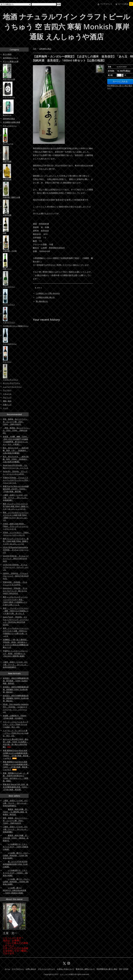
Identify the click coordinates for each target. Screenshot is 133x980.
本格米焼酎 (7, 215)
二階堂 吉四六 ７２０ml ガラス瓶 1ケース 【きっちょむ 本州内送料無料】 (16, 665)
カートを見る (126, 4)
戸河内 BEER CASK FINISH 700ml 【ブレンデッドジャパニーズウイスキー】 (16, 526)
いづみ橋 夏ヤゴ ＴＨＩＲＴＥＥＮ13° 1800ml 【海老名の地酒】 (15, 873)
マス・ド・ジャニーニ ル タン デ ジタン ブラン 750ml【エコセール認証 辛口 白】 (16, 724)
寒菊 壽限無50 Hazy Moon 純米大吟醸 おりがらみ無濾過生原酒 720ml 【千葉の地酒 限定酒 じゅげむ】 (16, 766)
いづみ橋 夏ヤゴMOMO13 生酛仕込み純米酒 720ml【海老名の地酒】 (14, 890)
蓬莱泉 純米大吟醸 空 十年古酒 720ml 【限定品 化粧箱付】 (16, 838)
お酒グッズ (7, 405)
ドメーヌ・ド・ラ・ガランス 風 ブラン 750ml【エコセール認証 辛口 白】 (16, 733)
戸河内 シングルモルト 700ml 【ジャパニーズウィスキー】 (17, 534)
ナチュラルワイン (10, 126)
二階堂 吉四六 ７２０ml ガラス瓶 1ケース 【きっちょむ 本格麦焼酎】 (16, 498)
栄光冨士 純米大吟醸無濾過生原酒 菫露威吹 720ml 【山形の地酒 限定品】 (16, 689)
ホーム (7, 969)
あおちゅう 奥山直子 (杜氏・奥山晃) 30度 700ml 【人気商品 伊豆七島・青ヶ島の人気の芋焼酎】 (16, 743)
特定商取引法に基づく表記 (107, 969)
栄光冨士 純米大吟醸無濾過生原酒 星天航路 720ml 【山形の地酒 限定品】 (16, 681)
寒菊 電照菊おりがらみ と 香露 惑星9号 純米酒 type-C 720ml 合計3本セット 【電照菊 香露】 (16, 777)
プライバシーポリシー (46, 969)
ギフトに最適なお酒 (11, 61)
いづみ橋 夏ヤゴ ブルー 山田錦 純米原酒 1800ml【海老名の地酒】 (17, 882)
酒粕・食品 (7, 401)
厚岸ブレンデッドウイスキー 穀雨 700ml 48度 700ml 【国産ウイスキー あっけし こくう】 (16, 541)
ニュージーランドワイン (12, 387)
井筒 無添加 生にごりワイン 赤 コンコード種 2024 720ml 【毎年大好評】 (16, 422)
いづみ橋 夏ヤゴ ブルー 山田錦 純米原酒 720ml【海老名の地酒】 (17, 855)
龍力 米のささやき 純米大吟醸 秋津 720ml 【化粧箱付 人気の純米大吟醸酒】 (16, 459)
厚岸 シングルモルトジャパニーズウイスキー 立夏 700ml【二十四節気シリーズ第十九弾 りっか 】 (16, 632)
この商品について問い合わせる (48, 293)
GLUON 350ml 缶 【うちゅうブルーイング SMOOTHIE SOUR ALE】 (16, 558)
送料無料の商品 (45, 49)
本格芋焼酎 (7, 161)
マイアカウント (106, 4)
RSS (120, 969)
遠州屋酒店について (11, 58)
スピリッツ (7, 397)
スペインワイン (9, 304)
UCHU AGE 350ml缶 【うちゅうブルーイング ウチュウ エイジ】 (16, 567)
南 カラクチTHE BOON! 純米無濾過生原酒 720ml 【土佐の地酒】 (15, 864)
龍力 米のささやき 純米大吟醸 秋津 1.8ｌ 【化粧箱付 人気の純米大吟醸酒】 (16, 450)
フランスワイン (9, 287)
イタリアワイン (9, 322)
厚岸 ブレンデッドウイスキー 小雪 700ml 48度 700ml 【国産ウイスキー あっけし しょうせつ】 (16, 506)
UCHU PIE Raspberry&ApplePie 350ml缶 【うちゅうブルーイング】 (16, 550)
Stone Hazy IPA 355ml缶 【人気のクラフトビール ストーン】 (16, 467)
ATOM (126, 969)
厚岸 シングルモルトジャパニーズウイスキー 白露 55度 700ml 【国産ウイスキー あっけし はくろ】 (16, 516)
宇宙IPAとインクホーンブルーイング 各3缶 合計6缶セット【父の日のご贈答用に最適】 (15, 654)
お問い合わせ (31, 969)
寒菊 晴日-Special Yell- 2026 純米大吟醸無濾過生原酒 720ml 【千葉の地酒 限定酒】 (16, 787)
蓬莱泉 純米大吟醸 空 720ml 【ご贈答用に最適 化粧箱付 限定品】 (16, 812)
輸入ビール (7, 115)
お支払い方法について (65, 969)
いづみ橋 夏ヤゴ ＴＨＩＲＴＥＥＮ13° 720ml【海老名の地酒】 (16, 847)
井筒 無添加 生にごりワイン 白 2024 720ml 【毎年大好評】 (17, 430)
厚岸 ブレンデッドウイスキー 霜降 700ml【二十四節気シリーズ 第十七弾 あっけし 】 (16, 611)
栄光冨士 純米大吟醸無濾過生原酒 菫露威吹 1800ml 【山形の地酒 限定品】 (16, 698)
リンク (5, 408)
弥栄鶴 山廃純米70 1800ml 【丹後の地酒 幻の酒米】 (15, 717)
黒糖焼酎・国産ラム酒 (11, 197)
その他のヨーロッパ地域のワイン (16, 326)
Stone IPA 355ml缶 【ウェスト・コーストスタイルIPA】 (15, 473)
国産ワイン (7, 269)
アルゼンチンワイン (11, 379)
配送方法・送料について (85, 969)
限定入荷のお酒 (9, 79)
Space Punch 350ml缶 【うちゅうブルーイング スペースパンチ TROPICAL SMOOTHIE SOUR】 (16, 621)
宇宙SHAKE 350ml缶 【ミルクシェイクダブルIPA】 (15, 583)
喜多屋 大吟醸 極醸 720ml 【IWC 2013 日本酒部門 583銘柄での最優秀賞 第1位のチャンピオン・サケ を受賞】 (16, 440)
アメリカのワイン (10, 344)
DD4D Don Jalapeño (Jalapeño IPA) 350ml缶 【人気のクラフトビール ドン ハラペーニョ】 (16, 708)
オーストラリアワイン (11, 383)
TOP (35, 49)
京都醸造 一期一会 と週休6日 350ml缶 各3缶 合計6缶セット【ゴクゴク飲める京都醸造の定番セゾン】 (16, 643)
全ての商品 (7, 54)
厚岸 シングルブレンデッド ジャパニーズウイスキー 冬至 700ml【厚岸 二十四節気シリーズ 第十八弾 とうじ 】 (15, 601)
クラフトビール (9, 97)
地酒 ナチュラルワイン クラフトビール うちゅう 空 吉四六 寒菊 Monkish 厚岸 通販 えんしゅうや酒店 (66, 27)
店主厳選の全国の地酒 (11, 122)
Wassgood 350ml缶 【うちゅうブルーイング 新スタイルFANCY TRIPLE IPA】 (15, 591)
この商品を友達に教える (45, 297)
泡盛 (5, 233)
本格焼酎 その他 (10, 251)
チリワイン (7, 362)
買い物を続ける (42, 301)
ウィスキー (7, 390)
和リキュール (8, 144)
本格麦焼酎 (7, 179)
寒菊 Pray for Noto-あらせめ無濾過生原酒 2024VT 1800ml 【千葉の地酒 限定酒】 (16, 489)
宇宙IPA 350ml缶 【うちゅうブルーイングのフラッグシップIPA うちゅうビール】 (16, 480)
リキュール (7, 394)
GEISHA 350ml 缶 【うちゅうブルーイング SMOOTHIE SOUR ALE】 (16, 576)
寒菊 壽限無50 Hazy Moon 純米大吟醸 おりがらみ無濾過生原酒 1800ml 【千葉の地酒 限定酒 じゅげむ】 (16, 754)
